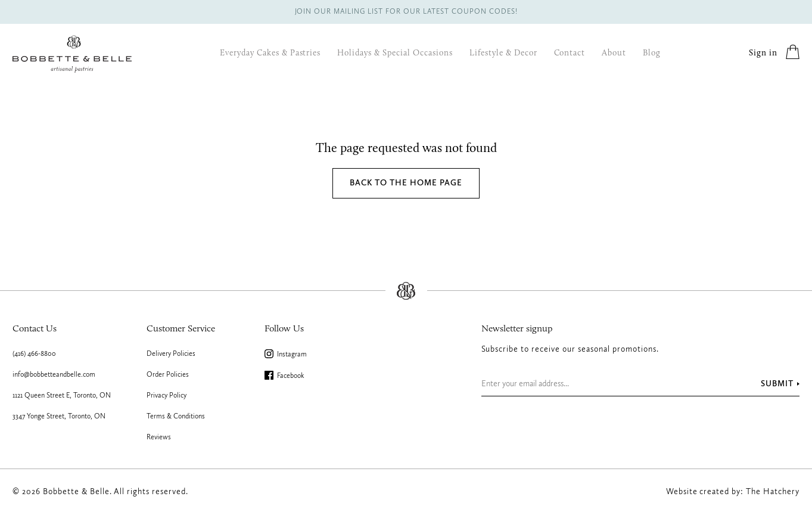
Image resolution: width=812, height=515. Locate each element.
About (614, 54)
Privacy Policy (167, 396)
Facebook (284, 376)
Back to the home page (406, 183)
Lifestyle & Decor (503, 54)
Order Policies (168, 375)
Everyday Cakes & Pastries (270, 54)
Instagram (286, 355)
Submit (777, 384)
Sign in (763, 54)
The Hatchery (773, 492)
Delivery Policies (171, 354)
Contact (570, 54)
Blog (652, 54)
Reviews (159, 438)
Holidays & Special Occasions (395, 54)
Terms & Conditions (176, 417)
